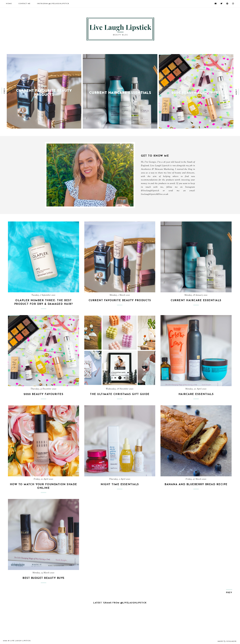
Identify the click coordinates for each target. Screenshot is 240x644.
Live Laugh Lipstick (21, 641)
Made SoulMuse (227, 641)
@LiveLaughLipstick (53, 4)
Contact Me (24, 4)
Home (9, 4)
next (236, 92)
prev (4, 91)
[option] (44, 91)
